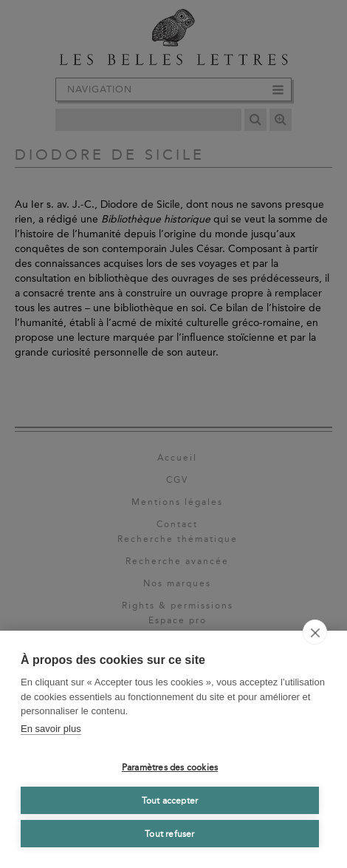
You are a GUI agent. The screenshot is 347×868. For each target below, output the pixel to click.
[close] (315, 632)
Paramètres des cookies (170, 767)
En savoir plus (51, 729)
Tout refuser (169, 834)
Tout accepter (170, 801)
